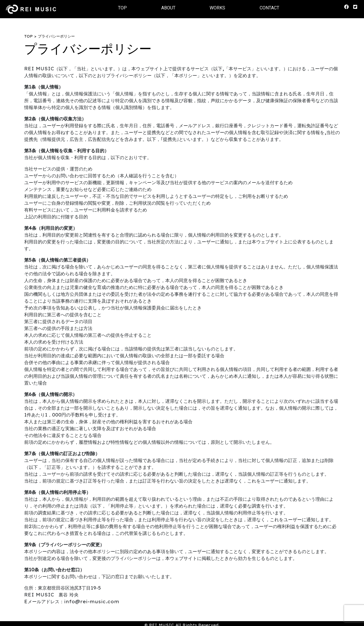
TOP (122, 8)
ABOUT (168, 8)
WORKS (217, 8)
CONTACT (269, 8)
